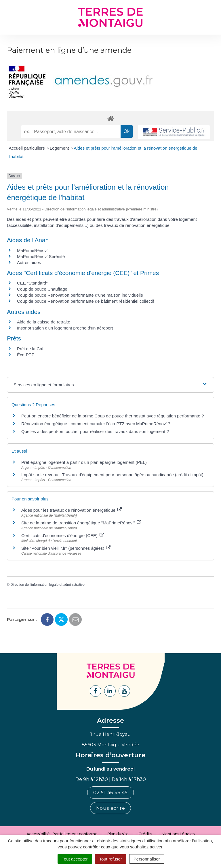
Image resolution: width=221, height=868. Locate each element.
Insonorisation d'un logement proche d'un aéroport (65, 328)
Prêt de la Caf (30, 349)
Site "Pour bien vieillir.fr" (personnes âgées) (66, 548)
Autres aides (29, 262)
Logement (60, 148)
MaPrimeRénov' (32, 250)
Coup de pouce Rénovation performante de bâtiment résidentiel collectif (85, 301)
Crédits (145, 834)
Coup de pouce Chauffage (42, 289)
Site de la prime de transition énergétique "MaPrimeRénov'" (81, 523)
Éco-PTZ (25, 355)
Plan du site (118, 834)
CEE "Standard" (32, 283)
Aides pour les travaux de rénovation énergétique (72, 510)
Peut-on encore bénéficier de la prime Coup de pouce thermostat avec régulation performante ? (113, 416)
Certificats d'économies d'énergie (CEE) (63, 535)
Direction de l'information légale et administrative (47, 585)
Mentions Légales (178, 834)
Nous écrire (111, 808)
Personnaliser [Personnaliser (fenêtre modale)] (147, 859)
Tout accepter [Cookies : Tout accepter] (75, 859)
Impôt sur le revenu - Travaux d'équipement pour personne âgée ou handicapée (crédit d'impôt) (112, 475)
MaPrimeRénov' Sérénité (41, 256)
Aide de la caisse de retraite (44, 322)
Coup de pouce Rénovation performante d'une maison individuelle (80, 295)
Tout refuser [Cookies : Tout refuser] (111, 859)
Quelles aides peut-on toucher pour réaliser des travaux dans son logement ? (95, 431)
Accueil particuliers (27, 148)
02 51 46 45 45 (110, 793)
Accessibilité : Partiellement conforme (62, 834)
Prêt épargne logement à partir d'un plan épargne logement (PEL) (84, 462)
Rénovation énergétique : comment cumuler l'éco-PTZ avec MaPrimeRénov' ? (96, 424)
